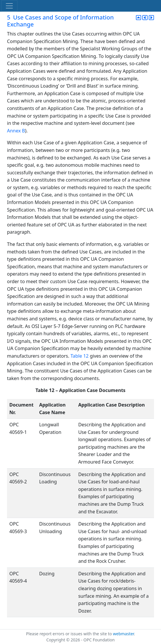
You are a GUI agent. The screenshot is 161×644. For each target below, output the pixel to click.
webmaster (123, 634)
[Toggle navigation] (9, 6)
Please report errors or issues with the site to (69, 634)
